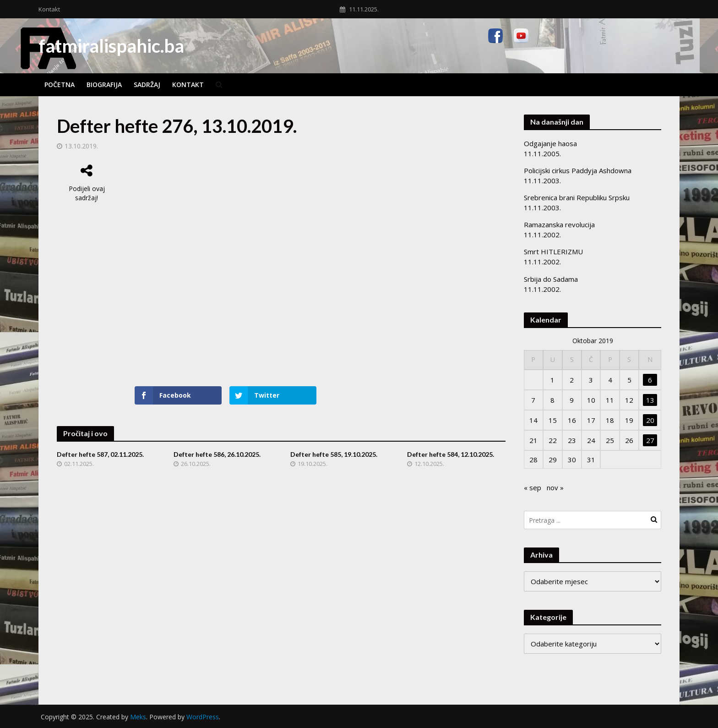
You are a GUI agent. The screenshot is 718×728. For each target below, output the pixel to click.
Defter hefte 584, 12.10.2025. (451, 454)
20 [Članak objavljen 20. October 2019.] (650, 420)
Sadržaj (147, 85)
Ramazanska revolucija (559, 224)
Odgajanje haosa (550, 143)
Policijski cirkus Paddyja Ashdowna (578, 170)
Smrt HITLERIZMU (553, 252)
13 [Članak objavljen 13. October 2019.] (650, 400)
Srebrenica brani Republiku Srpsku (577, 197)
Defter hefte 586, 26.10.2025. (217, 454)
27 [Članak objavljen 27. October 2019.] (650, 440)
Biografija (104, 85)
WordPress (203, 717)
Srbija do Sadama (551, 279)
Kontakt (49, 9)
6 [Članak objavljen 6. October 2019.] (650, 380)
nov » (555, 487)
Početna (60, 85)
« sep (533, 487)
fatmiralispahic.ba (111, 46)
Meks (138, 717)
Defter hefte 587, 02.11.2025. (100, 454)
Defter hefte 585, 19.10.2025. (334, 454)
